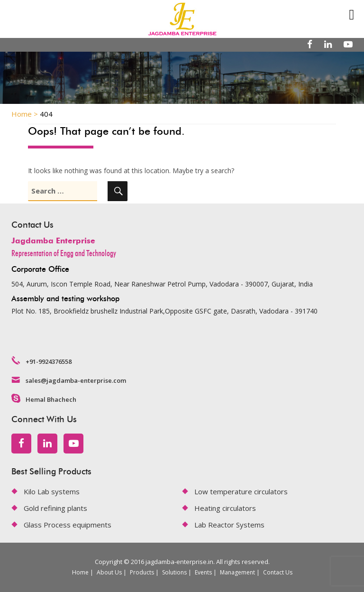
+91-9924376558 (49, 361)
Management (237, 572)
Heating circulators (225, 508)
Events (203, 572)
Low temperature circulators (241, 491)
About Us (109, 572)
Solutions (174, 572)
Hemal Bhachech (51, 399)
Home (80, 572)
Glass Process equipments (68, 525)
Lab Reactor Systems (229, 525)
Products (142, 572)
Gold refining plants (55, 508)
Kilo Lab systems (52, 491)
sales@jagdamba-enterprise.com (76, 380)
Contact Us (278, 572)
